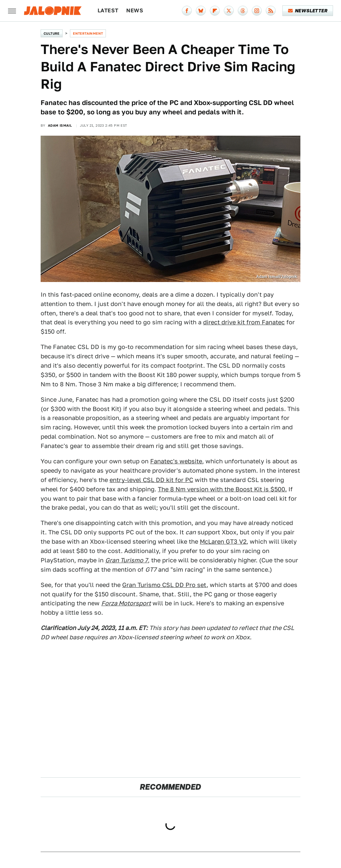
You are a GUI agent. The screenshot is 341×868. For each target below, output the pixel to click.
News (135, 10)
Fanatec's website (176, 461)
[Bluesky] (201, 11)
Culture (52, 33)
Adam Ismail (60, 125)
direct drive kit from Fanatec (244, 322)
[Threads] (243, 11)
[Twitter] (229, 11)
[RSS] (271, 11)
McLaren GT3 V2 (223, 541)
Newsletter (308, 11)
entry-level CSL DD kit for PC (151, 480)
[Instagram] (257, 11)
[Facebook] (187, 11)
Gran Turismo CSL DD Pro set (164, 585)
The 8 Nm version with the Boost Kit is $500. (222, 489)
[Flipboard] (215, 11)
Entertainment (88, 33)
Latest (108, 10)
